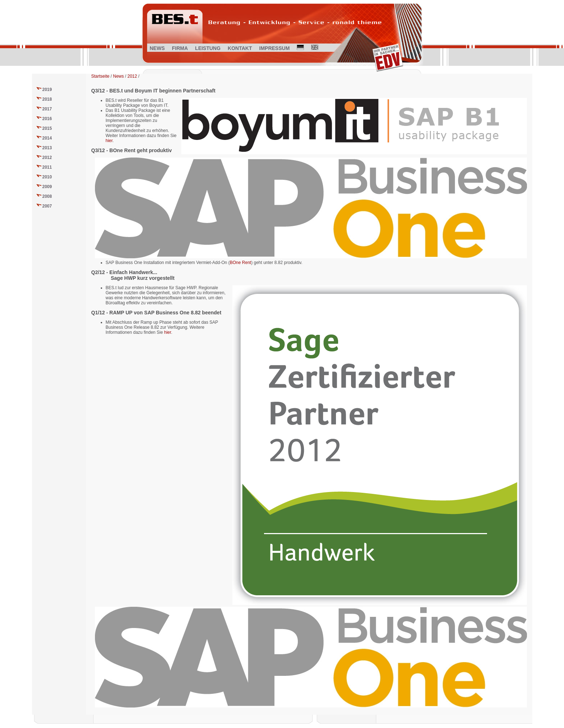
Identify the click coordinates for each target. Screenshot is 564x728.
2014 (47, 138)
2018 (47, 99)
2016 (47, 119)
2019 (47, 90)
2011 (47, 167)
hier (109, 141)
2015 (47, 128)
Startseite (101, 76)
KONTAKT (240, 48)
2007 (47, 206)
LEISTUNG (208, 48)
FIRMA (180, 48)
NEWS (157, 48)
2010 (47, 177)
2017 (47, 109)
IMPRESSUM (275, 48)
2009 (47, 187)
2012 (47, 158)
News (118, 76)
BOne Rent (240, 263)
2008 (47, 196)
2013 (47, 148)
